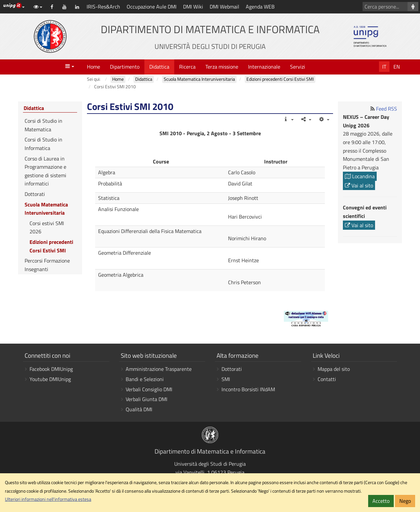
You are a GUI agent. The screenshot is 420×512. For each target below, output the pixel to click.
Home (94, 67)
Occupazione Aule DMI (152, 7)
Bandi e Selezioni (145, 379)
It (384, 67)
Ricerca (187, 67)
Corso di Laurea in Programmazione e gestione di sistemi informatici (45, 171)
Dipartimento (125, 67)
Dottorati (35, 194)
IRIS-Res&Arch (103, 7)
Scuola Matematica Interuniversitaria (46, 209)
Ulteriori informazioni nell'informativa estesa (48, 499)
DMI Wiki (193, 7)
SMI (226, 379)
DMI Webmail (224, 7)
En (397, 67)
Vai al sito (359, 185)
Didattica (159, 67)
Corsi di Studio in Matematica (43, 125)
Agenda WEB (260, 7)
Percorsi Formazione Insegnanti (47, 265)
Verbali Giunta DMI (147, 399)
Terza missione (222, 67)
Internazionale (264, 67)
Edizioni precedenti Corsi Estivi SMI (51, 246)
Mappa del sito (334, 369)
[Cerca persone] (413, 7)
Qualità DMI (139, 409)
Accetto (381, 501)
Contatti (327, 379)
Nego (405, 501)
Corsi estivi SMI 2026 (47, 227)
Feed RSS (387, 109)
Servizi (298, 67)
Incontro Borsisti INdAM (248, 389)
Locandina (360, 176)
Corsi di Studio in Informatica (43, 144)
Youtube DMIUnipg (50, 379)
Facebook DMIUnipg (51, 369)
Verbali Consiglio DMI (149, 389)
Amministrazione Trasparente (159, 369)
